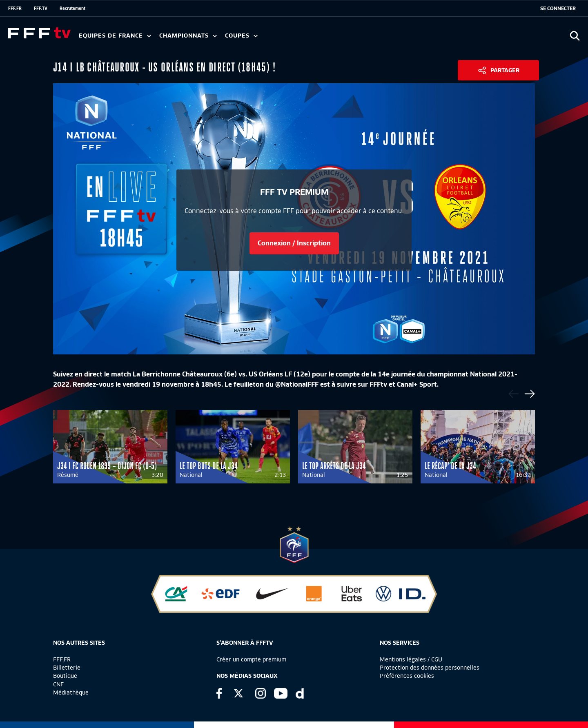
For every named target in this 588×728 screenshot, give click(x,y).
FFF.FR (15, 8)
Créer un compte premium (251, 659)
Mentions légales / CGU (411, 659)
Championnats (188, 36)
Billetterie (67, 668)
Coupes (241, 36)
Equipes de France (115, 36)
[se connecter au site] (558, 9)
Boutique (65, 676)
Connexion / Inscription (294, 243)
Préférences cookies (407, 676)
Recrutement (72, 8)
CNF (58, 684)
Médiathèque (71, 692)
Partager (505, 70)
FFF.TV (41, 8)
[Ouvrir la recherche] (575, 36)
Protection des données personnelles (430, 668)
